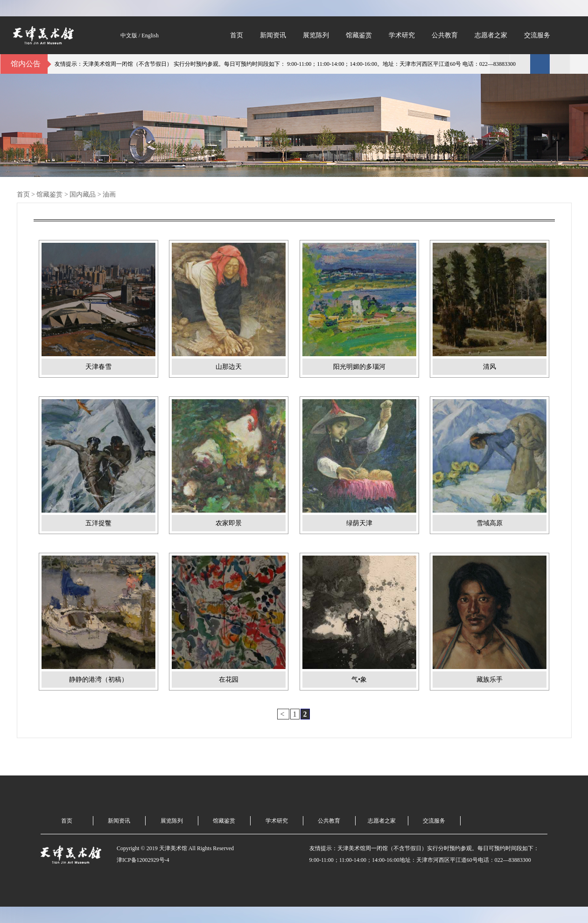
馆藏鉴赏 (359, 35)
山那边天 (229, 367)
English (150, 35)
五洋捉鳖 (98, 523)
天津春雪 (98, 367)
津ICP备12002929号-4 (143, 860)
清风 (490, 367)
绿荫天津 (359, 523)
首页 (237, 35)
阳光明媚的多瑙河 (359, 367)
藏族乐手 (490, 680)
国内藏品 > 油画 (93, 194)
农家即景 (229, 523)
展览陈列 (316, 35)
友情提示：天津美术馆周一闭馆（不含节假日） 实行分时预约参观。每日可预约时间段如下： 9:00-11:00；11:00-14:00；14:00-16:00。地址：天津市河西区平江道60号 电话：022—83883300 (287, 64)
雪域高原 (490, 523)
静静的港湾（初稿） (98, 680)
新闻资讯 (273, 35)
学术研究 (402, 35)
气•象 (359, 680)
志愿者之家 (491, 35)
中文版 (129, 35)
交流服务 (537, 35)
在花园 (229, 680)
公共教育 (445, 35)
